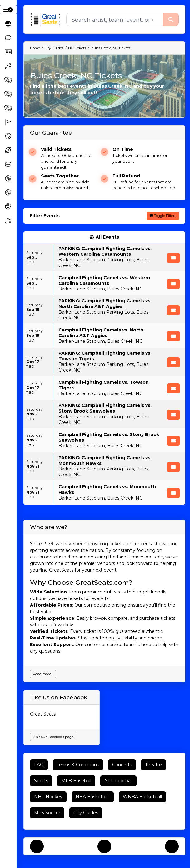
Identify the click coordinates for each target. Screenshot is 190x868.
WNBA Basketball (142, 797)
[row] (104, 257)
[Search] (115, 19)
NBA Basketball (93, 797)
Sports (41, 781)
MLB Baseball (76, 781)
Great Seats (43, 714)
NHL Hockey (48, 797)
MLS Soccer (47, 813)
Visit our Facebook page (53, 737)
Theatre (153, 765)
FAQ (39, 765)
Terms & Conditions (78, 765)
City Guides (86, 813)
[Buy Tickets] (173, 258)
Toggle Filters (163, 216)
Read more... (43, 674)
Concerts (122, 765)
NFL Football (118, 781)
